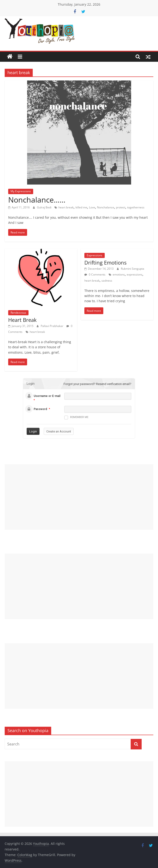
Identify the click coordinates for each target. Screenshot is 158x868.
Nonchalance (106, 207)
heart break (66, 207)
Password (40, 409)
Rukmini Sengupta (133, 269)
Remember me (76, 418)
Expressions (95, 255)
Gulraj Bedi (45, 207)
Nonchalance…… (37, 200)
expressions (135, 274)
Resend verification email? (114, 384)
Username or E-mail (47, 396)
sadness (107, 281)
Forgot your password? (79, 384)
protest (121, 207)
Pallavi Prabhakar (52, 326)
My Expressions (21, 191)
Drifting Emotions (105, 262)
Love (92, 207)
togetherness (136, 207)
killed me (81, 207)
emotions (119, 274)
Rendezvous (18, 313)
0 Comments (95, 274)
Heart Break (22, 320)
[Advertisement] (79, 497)
